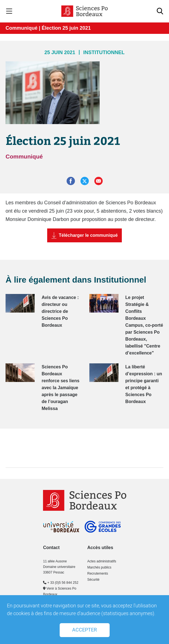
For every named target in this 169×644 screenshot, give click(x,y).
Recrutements (98, 573)
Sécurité (93, 580)
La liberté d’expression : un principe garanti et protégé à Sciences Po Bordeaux (144, 384)
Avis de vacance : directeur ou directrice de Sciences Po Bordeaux (60, 311)
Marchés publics (99, 567)
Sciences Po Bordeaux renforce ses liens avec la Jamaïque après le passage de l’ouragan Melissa (60, 388)
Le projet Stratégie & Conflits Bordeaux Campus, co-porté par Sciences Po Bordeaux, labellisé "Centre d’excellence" (144, 325)
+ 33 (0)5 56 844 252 (61, 583)
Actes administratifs (102, 561)
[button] (99, 181)
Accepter (84, 630)
